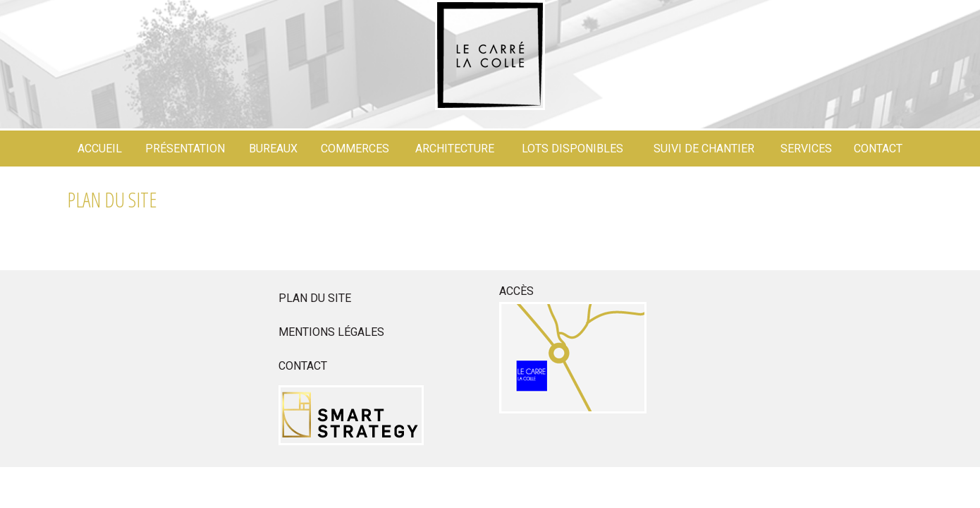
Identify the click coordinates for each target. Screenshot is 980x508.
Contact (303, 366)
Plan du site (315, 298)
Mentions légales (331, 332)
